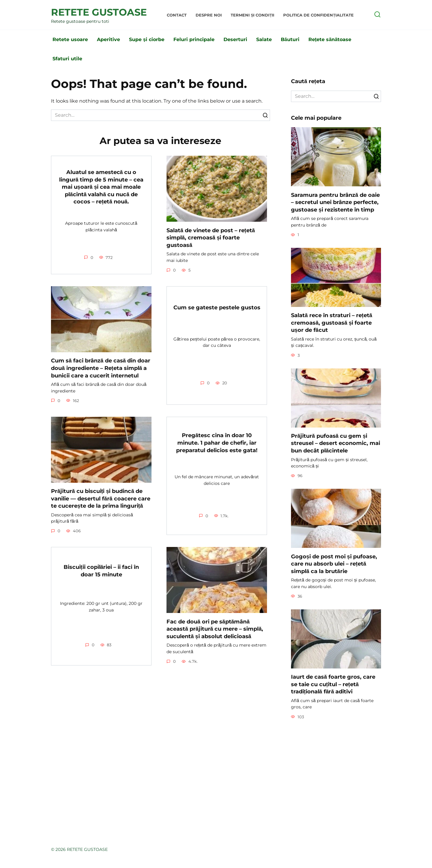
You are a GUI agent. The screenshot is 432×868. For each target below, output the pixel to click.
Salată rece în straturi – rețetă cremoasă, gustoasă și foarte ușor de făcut (331, 323)
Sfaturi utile (67, 59)
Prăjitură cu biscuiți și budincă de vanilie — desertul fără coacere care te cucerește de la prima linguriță (101, 498)
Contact (177, 15)
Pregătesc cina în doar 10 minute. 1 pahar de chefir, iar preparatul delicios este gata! (217, 443)
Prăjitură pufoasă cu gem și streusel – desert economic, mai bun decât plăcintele (336, 443)
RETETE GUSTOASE (99, 12)
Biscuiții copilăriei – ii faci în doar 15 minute (101, 571)
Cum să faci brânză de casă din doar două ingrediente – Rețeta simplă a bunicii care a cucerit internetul (101, 368)
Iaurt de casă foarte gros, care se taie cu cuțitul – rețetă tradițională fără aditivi (333, 684)
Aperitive (108, 39)
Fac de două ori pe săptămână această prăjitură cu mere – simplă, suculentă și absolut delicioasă (215, 629)
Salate (264, 39)
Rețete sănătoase (330, 39)
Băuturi (290, 39)
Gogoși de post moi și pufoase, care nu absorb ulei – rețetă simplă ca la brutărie (334, 563)
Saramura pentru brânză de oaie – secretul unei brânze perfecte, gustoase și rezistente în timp (335, 202)
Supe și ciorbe (147, 39)
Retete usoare (70, 39)
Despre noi (209, 15)
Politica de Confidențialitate (318, 15)
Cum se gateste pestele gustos (217, 307)
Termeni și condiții (252, 15)
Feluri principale (194, 39)
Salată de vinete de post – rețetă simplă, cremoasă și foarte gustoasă (211, 237)
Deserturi (235, 39)
